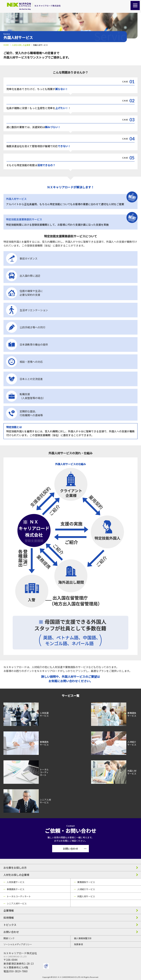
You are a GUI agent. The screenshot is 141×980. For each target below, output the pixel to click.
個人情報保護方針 (83, 938)
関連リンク (9, 938)
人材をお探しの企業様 (21, 45)
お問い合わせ (70, 849)
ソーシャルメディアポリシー (18, 944)
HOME (6, 45)
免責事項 (78, 944)
